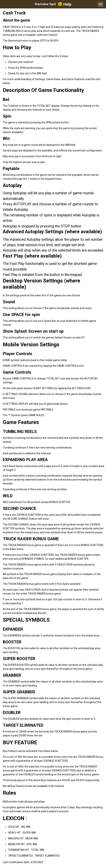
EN (101, 4)
